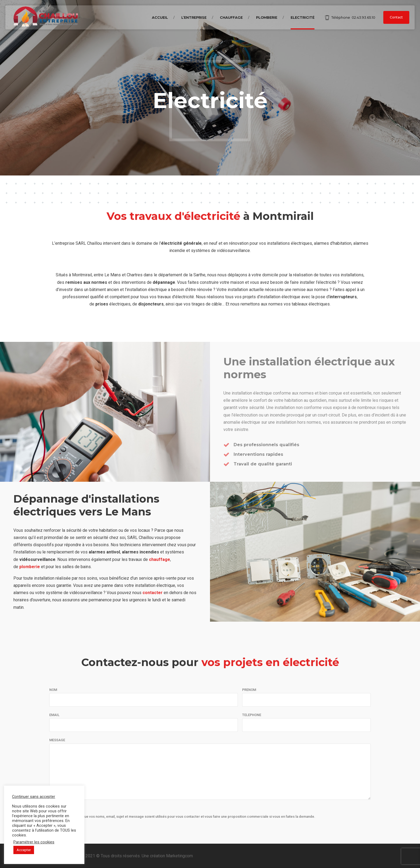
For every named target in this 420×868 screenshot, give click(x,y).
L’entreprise (194, 17)
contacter (153, 593)
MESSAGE (57, 740)
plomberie (30, 567)
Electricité (303, 17)
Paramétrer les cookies (34, 842)
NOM (53, 690)
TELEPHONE (252, 715)
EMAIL (54, 715)
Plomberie (267, 17)
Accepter (24, 850)
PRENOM (249, 690)
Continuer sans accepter (34, 797)
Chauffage (231, 17)
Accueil (160, 17)
